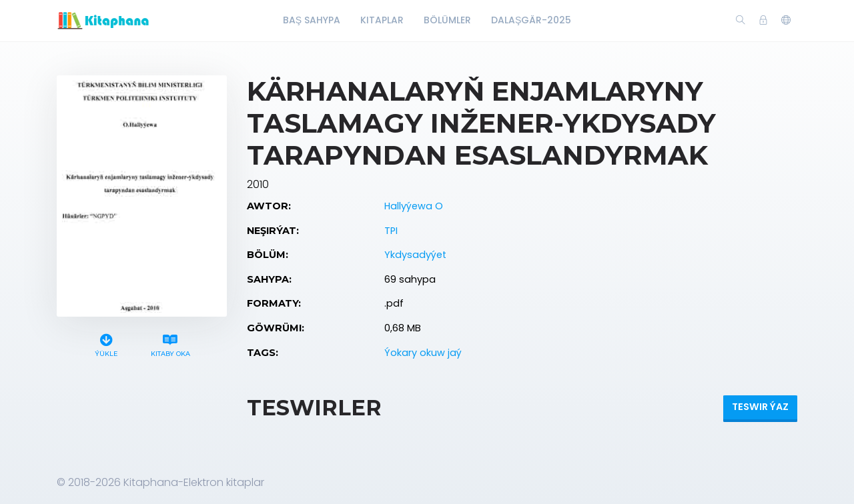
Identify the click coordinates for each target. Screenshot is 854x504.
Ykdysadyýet (415, 255)
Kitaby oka (170, 344)
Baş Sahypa (312, 20)
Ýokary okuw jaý (423, 353)
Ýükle (106, 344)
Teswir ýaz (760, 407)
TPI (391, 231)
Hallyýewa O (414, 206)
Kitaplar (382, 20)
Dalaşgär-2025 (531, 20)
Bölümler (447, 20)
